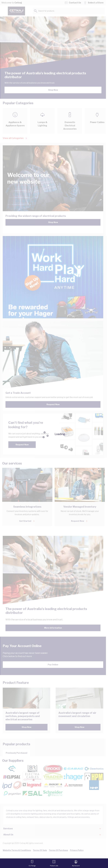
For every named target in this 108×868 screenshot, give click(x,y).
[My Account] (76, 863)
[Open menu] (32, 863)
